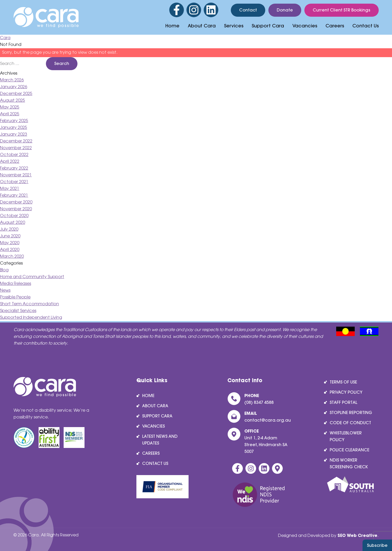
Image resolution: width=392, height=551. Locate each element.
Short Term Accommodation (29, 304)
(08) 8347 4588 (259, 402)
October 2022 (14, 155)
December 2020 (16, 202)
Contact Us (366, 26)
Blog (4, 270)
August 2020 (13, 223)
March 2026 (12, 80)
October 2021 (14, 182)
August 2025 (13, 101)
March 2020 (12, 257)
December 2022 (16, 141)
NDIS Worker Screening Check (349, 463)
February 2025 (14, 121)
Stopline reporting (351, 412)
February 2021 (14, 196)
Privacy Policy (346, 392)
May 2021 (10, 189)
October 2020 (14, 216)
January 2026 (14, 87)
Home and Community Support (32, 277)
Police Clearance (349, 450)
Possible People (15, 297)
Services (234, 26)
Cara (5, 38)
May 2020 (10, 243)
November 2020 (16, 209)
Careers (335, 26)
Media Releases (16, 284)
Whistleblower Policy (346, 436)
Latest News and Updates (160, 440)
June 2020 (10, 236)
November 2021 (16, 175)
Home (172, 26)
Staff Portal (343, 402)
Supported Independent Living (31, 318)
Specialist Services (18, 311)
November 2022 (16, 148)
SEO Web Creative (357, 535)
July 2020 (9, 229)
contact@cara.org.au (268, 420)
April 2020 (10, 250)
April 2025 (10, 114)
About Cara (202, 26)
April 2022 (10, 162)
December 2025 (16, 94)
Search (62, 63)
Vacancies (305, 26)
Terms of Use (343, 382)
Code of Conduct (350, 423)
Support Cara (268, 26)
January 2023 (14, 134)
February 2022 (14, 168)
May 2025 (10, 107)
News (5, 291)
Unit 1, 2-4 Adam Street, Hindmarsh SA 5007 (266, 445)
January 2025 (14, 128)
